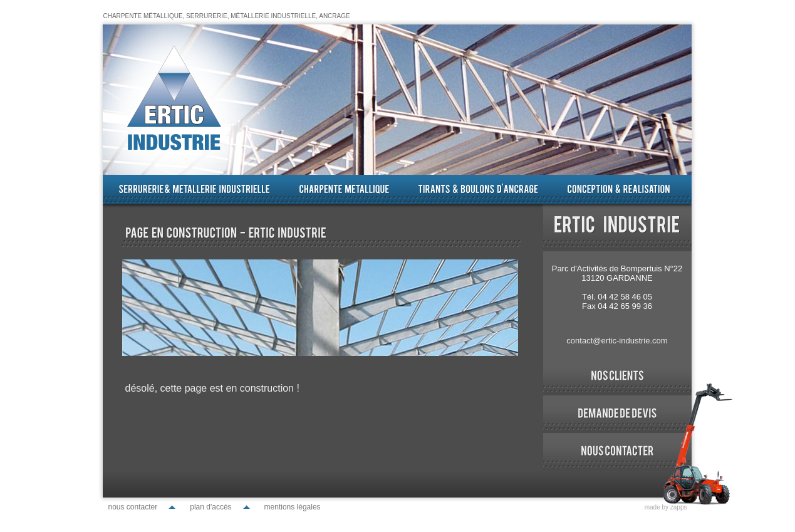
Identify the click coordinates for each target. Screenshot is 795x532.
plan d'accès (210, 507)
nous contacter (133, 507)
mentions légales (293, 507)
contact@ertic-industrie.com (617, 341)
